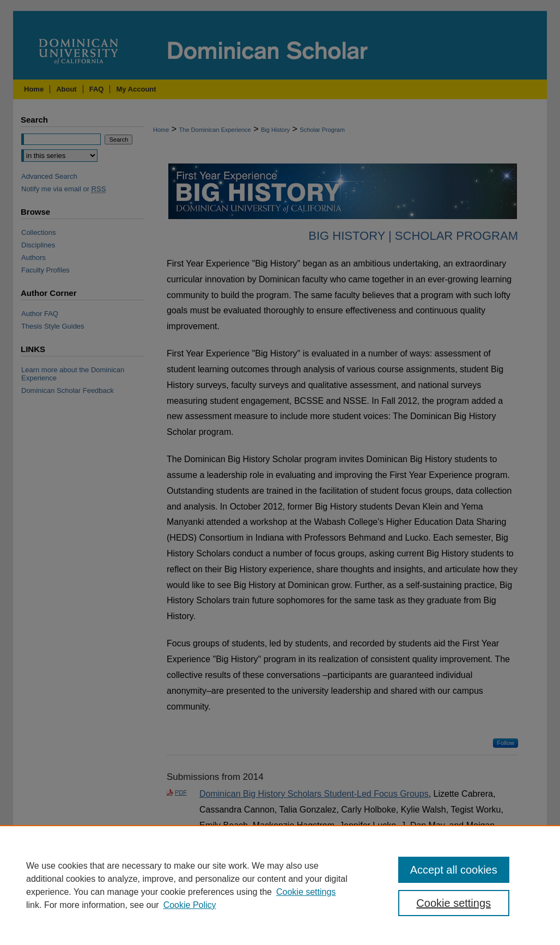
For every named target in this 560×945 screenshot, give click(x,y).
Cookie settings (306, 892)
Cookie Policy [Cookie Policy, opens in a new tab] (190, 905)
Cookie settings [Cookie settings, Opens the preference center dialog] (454, 903)
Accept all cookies (454, 870)
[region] (280, 885)
